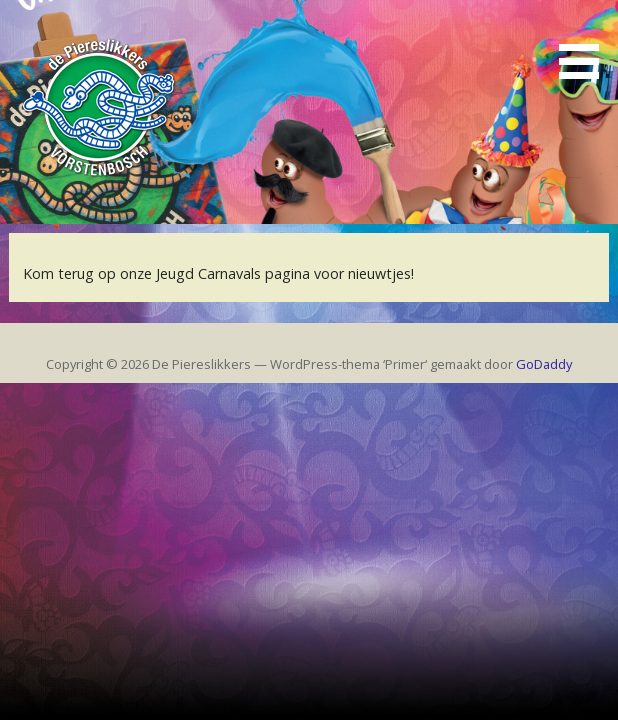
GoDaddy (544, 364)
